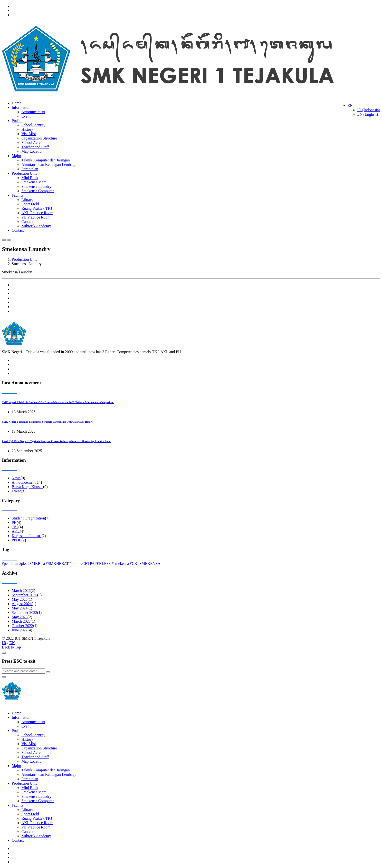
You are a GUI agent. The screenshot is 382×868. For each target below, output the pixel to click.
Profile (17, 121)
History (27, 129)
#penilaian (10, 564)
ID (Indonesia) (369, 110)
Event (26, 116)
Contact (18, 230)
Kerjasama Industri (27, 536)
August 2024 (22, 604)
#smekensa (120, 564)
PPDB (17, 540)
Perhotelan (30, 169)
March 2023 (21, 621)
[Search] (24, 671)
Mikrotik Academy (36, 226)
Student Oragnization (28, 518)
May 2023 (20, 617)
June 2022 (20, 630)
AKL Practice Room (37, 213)
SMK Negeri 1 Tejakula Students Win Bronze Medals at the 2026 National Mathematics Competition (58, 402)
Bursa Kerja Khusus (27, 487)
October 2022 (22, 626)
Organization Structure (39, 138)
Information (21, 107)
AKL (16, 531)
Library (27, 200)
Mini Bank (30, 178)
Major (16, 156)
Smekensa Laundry (36, 186)
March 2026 (21, 591)
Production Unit (24, 173)
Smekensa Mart (34, 182)
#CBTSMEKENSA (145, 564)
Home (16, 103)
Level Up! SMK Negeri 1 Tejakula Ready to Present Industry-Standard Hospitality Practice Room (57, 441)
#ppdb (75, 564)
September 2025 (24, 595)
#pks (23, 564)
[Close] (4, 653)
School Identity (33, 125)
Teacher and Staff (35, 147)
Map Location (32, 151)
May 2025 (20, 599)
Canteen (28, 222)
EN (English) (368, 114)
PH (14, 523)
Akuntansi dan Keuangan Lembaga (49, 165)
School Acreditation (37, 143)
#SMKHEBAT (57, 564)
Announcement (33, 112)
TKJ (15, 527)
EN (350, 105)
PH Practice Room (36, 217)
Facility (18, 195)
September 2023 (24, 613)
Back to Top (11, 647)
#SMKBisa (36, 564)
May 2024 (20, 608)
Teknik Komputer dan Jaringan (46, 160)
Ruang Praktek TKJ (37, 208)
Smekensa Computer (38, 191)
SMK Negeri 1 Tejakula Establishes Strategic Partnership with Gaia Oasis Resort (47, 422)
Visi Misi (29, 134)
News (16, 478)
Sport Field (30, 204)
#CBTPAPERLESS (96, 564)
